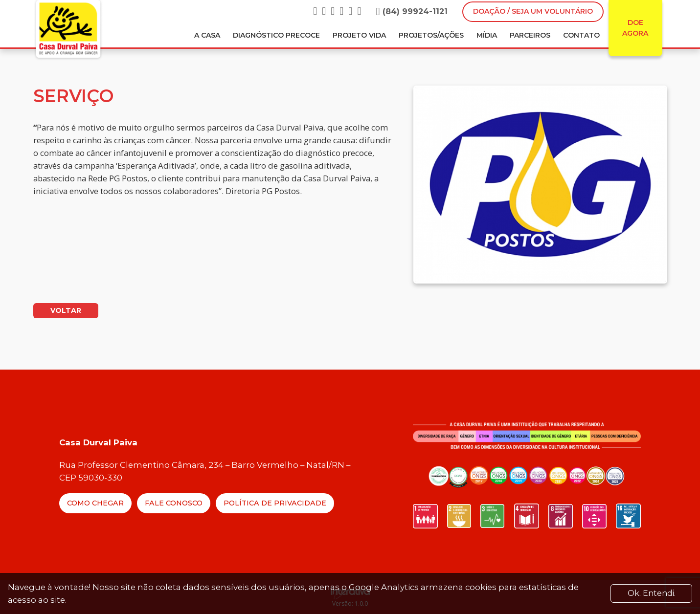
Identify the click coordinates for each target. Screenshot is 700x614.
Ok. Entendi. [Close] (652, 593)
